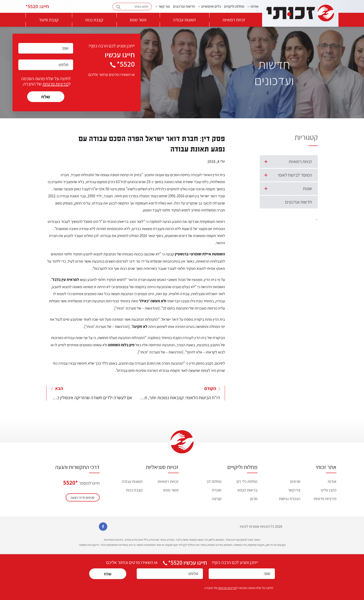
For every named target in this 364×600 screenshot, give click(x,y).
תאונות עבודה (185, 20)
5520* (37, 6)
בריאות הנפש (247, 490)
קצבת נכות (94, 20)
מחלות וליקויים (234, 6)
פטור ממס (138, 20)
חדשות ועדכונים (184, 6)
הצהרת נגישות (290, 499)
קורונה (217, 499)
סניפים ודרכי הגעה (83, 497)
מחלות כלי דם (247, 481)
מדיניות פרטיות (55, 84)
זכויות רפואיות (234, 20)
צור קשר (164, 6)
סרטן (254, 499)
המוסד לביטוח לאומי (286, 175)
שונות (286, 188)
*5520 (71, 483)
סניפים (295, 481)
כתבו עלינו (329, 490)
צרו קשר (294, 490)
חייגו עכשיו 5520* (120, 59)
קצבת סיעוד (49, 20)
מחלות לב (214, 481)
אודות (254, 6)
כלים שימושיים (211, 6)
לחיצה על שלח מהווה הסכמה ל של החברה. (46, 81)
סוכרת (217, 490)
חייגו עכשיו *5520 (185, 562)
